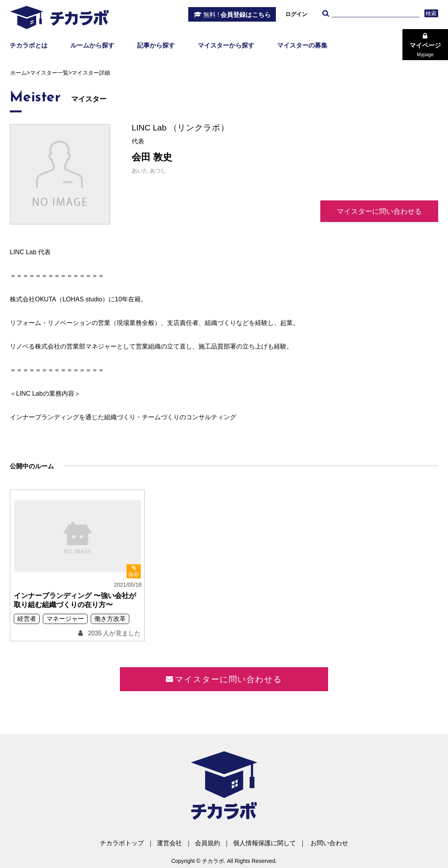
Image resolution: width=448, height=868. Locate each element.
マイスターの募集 (302, 45)
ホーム (18, 73)
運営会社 (169, 843)
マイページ (425, 50)
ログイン (296, 14)
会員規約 (207, 843)
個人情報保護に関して (264, 843)
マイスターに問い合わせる (379, 211)
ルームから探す (92, 45)
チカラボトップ (122, 843)
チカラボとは (29, 45)
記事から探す (156, 45)
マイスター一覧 (49, 73)
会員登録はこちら (237, 15)
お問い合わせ (329, 843)
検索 (431, 13)
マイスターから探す (226, 45)
